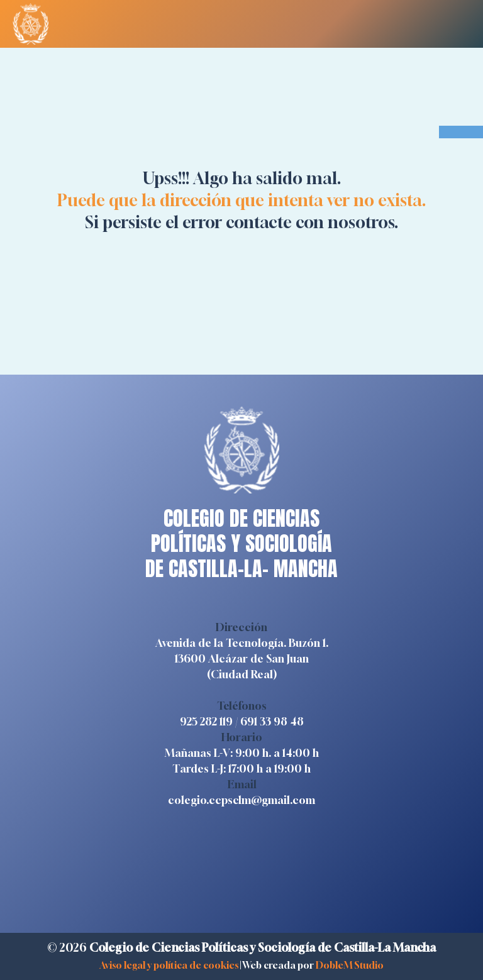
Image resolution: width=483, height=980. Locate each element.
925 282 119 (206, 721)
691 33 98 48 (272, 721)
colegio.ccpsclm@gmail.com (241, 800)
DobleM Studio (350, 965)
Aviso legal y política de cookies (169, 965)
